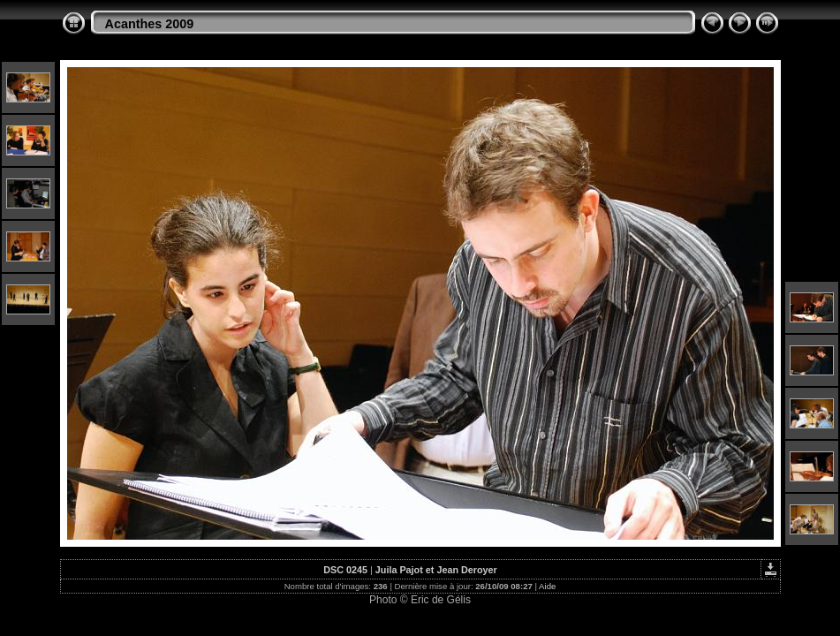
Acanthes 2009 (150, 24)
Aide (547, 586)
